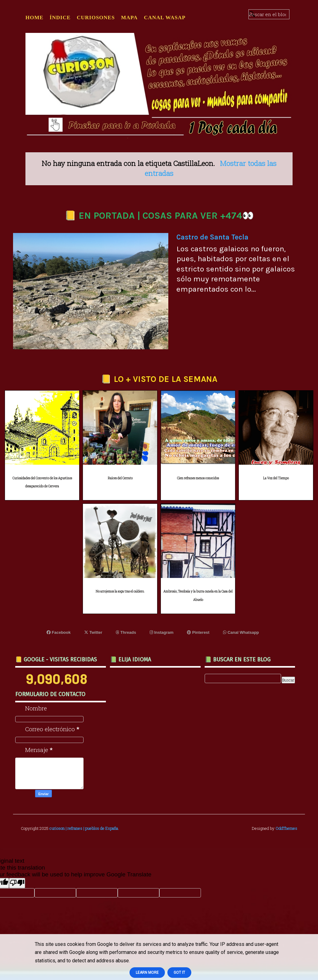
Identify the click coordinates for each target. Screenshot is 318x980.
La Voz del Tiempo (276, 478)
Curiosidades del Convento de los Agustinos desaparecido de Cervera (42, 482)
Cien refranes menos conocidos (198, 478)
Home (34, 18)
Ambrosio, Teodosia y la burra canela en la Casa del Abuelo (198, 596)
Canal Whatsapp (241, 632)
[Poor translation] (17, 883)
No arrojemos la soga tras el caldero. (120, 591)
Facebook (59, 632)
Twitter (93, 632)
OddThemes (286, 828)
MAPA (129, 18)
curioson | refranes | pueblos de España (84, 828)
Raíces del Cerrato (120, 478)
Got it (179, 973)
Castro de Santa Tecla (212, 237)
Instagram (162, 632)
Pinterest (198, 632)
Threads (126, 632)
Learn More (147, 973)
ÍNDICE (60, 18)
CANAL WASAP (165, 18)
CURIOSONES (96, 18)
